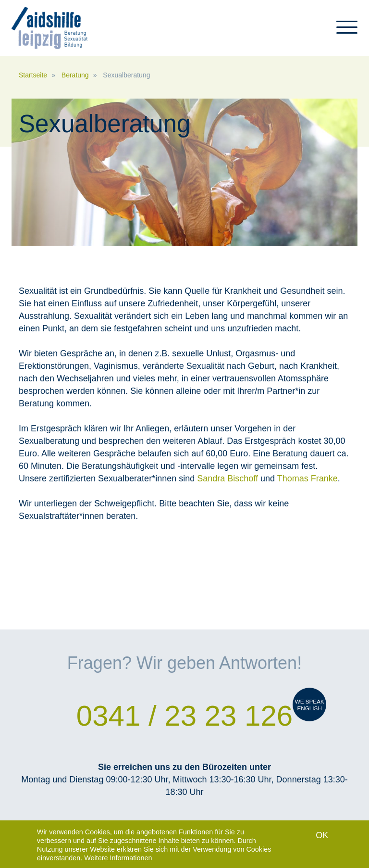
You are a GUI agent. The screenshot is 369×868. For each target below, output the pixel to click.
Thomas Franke (307, 478)
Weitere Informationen (118, 858)
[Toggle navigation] (347, 31)
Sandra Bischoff (229, 478)
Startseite (33, 75)
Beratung (75, 75)
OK (322, 836)
